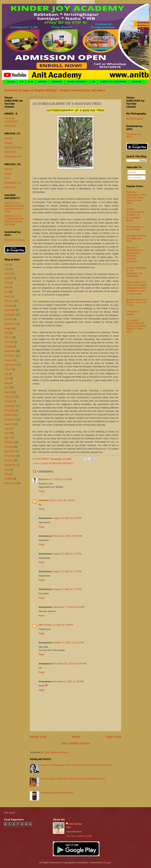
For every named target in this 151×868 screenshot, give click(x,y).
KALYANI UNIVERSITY (77, 82)
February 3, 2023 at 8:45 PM (68, 536)
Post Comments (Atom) (56, 752)
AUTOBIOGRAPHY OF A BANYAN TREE (136, 239)
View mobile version (76, 743)
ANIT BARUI (75, 824)
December (10, 310)
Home (76, 737)
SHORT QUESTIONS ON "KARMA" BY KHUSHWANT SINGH (73, 779)
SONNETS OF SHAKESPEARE (113, 82)
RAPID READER (13, 147)
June (7, 269)
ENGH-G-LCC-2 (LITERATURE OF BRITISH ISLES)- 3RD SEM (14, 220)
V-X (22, 82)
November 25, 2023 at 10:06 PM (69, 664)
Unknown (44, 500)
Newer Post (38, 737)
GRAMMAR (57, 82)
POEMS (9, 143)
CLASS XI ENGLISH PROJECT (57, 463)
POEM (8, 174)
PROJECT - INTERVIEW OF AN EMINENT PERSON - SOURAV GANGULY (135, 254)
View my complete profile (79, 836)
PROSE (9, 138)
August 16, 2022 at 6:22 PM (67, 518)
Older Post (113, 737)
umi (41, 625)
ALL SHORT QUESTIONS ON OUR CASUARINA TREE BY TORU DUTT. (136, 326)
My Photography (135, 119)
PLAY (7, 178)
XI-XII (31, 82)
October (9, 278)
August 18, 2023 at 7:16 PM (67, 554)
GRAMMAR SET (13, 157)
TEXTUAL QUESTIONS (11, 120)
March (8, 274)
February (9, 301)
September (10, 324)
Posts (132, 172)
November (10, 315)
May (7, 287)
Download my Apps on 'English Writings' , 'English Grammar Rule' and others (55, 90)
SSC (94, 82)
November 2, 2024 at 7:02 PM (68, 681)
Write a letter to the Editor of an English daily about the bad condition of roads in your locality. (136, 288)
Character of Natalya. (133, 313)
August (8, 328)
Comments (135, 178)
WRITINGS (10, 126)
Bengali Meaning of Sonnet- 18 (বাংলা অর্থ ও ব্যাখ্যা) (136, 302)
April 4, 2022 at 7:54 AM (62, 500)
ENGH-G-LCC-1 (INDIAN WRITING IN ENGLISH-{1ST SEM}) (14, 207)
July (7, 264)
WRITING (42, 82)
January (9, 305)
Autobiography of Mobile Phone (57, 793)
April (7, 292)
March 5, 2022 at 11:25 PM (58, 479)
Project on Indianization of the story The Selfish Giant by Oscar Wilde (76, 765)
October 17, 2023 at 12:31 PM (68, 643)
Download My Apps (14, 240)
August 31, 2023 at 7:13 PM (67, 589)
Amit (41, 479)
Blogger (107, 862)
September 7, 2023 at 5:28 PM (69, 607)
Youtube (11, 82)
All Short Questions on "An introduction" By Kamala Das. (136, 272)
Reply (42, 491)
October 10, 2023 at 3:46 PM (58, 625)
